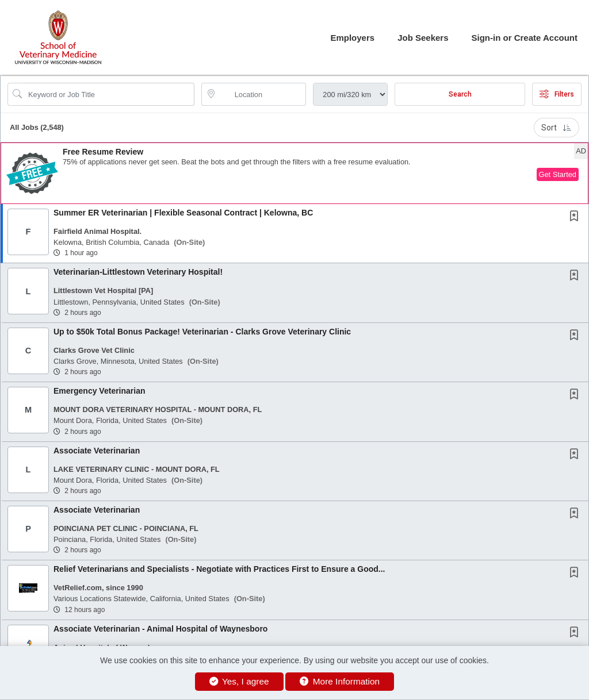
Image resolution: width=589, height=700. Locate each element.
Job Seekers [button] (423, 38)
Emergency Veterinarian (100, 391)
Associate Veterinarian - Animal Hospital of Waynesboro (160, 629)
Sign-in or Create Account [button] (525, 38)
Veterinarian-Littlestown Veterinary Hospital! (138, 272)
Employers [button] (352, 38)
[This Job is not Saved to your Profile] (576, 217)
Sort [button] (557, 128)
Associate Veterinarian (97, 451)
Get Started (558, 174)
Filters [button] (557, 94)
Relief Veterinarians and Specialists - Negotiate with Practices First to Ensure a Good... (219, 569)
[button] (294, 173)
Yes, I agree (239, 681)
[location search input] (262, 94)
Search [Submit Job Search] (460, 94)
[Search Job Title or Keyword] (109, 94)
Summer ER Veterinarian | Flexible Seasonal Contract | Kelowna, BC (183, 213)
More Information (340, 681)
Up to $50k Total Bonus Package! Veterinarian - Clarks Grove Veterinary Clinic (202, 332)
